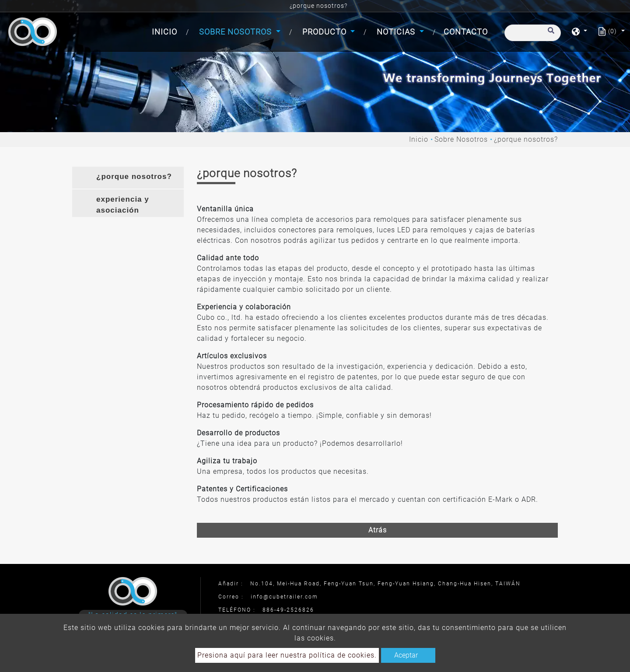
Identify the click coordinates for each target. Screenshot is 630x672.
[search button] (550, 35)
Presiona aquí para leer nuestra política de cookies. (287, 655)
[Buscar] (533, 33)
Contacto (466, 32)
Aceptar (406, 655)
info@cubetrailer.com (284, 597)
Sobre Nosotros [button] (236, 32)
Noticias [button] (397, 32)
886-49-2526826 (288, 610)
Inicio (166, 31)
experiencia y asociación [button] (123, 205)
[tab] (128, 178)
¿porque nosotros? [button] (134, 177)
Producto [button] (325, 32)
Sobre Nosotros (461, 139)
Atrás (378, 530)
